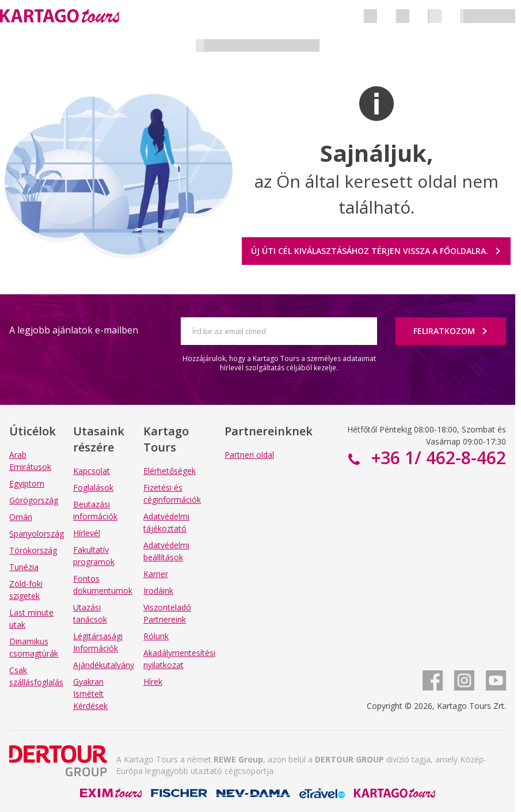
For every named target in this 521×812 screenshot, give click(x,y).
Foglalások (93, 487)
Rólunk (156, 636)
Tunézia (24, 567)
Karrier (156, 574)
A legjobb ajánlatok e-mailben (74, 330)
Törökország (33, 550)
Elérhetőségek (170, 471)
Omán (21, 517)
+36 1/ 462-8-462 (436, 458)
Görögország (34, 500)
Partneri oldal (249, 455)
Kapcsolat (92, 471)
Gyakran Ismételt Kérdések (90, 694)
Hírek (153, 682)
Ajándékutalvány (104, 665)
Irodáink (158, 591)
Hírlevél (87, 533)
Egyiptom (27, 483)
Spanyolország (37, 534)
